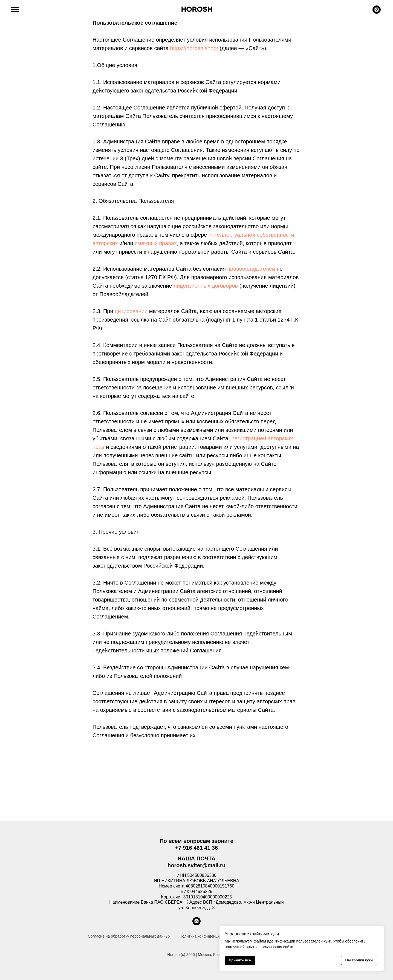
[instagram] (377, 12)
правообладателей (251, 269)
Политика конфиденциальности (208, 936)
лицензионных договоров (206, 286)
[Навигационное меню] (15, 10)
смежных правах (156, 243)
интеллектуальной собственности (251, 235)
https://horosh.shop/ (194, 48)
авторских (105, 243)
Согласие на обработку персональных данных (129, 936)
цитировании (131, 311)
